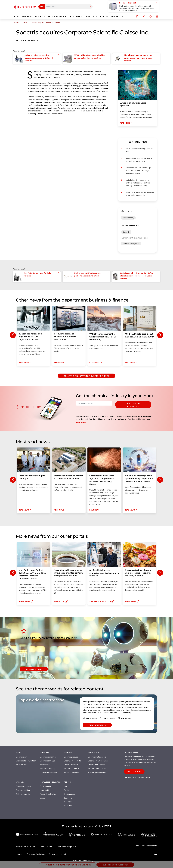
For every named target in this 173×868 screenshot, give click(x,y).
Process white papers (97, 765)
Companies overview (48, 772)
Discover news (22, 757)
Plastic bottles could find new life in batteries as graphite (140, 194)
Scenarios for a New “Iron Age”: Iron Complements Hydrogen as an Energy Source (139, 170)
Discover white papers (97, 757)
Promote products (72, 768)
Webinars (68, 802)
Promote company (48, 768)
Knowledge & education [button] (96, 16)
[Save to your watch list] (137, 17)
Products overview (71, 772)
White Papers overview (97, 772)
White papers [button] (75, 16)
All (41, 7)
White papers (69, 794)
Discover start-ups (47, 761)
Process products (71, 765)
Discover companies (48, 757)
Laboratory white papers (98, 761)
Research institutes (48, 794)
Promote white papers (97, 768)
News (66, 786)
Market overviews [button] (57, 16)
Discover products (71, 757)
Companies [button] (27, 16)
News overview (22, 765)
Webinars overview (23, 794)
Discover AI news (34, 669)
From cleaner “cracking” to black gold (140, 150)
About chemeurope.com (66, 847)
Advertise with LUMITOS (26, 847)
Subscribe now (134, 772)
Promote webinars (24, 790)
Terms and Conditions (36, 854)
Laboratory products (72, 761)
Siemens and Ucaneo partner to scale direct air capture (139, 159)
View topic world (97, 725)
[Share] (144, 17)
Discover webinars (23, 786)
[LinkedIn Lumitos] (155, 854)
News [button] (17, 16)
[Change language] (150, 17)
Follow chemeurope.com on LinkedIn (137, 777)
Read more (83, 422)
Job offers (68, 798)
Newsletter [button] (117, 16)
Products (68, 790)
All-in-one (68, 806)
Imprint (19, 854)
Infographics (45, 790)
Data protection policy (58, 854)
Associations (45, 765)
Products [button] (40, 16)
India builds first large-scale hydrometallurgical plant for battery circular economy (138, 183)
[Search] (90, 7)
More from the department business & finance (86, 376)
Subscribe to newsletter (133, 405)
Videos (43, 798)
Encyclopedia (45, 786)
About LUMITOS (46, 847)
